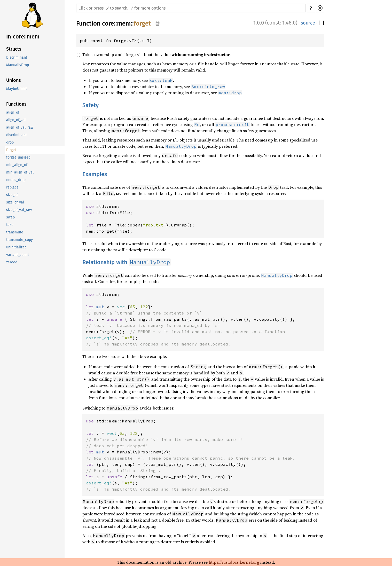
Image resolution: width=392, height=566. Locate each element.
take (10, 225)
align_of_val (16, 120)
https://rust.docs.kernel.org (234, 562)
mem (124, 23)
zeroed (12, 262)
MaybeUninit (17, 89)
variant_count (18, 255)
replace (12, 187)
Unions (14, 80)
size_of (12, 195)
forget (11, 150)
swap (10, 217)
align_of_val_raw (20, 127)
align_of (13, 112)
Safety (91, 105)
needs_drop (16, 180)
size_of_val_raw (19, 210)
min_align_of (17, 165)
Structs (14, 49)
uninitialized (16, 247)
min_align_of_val (20, 172)
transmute (15, 232)
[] (321, 23)
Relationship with (127, 262)
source (308, 23)
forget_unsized (18, 157)
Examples (95, 174)
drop (10, 142)
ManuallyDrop (18, 65)
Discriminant (17, 57)
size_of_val (15, 202)
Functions (16, 104)
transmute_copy (19, 240)
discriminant (17, 135)
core (108, 23)
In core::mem (23, 37)
